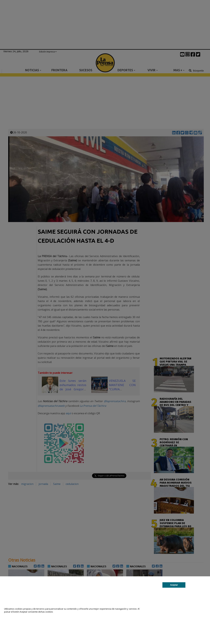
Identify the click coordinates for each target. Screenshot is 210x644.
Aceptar (174, 585)
